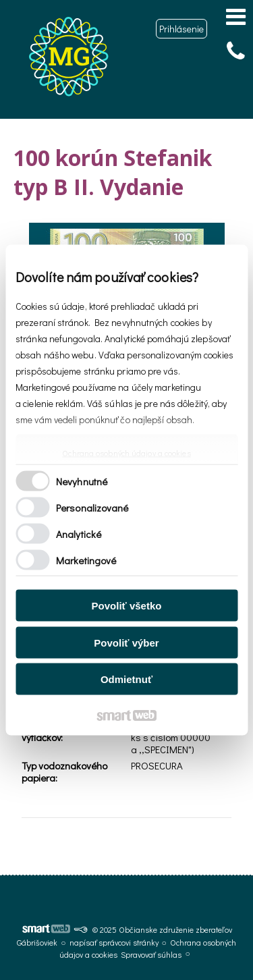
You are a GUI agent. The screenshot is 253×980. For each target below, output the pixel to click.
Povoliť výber (126, 642)
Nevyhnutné (82, 481)
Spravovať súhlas (151, 954)
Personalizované (92, 507)
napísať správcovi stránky (114, 942)
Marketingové (86, 560)
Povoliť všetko (127, 606)
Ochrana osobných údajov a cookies (126, 453)
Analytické (79, 533)
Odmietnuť (126, 679)
